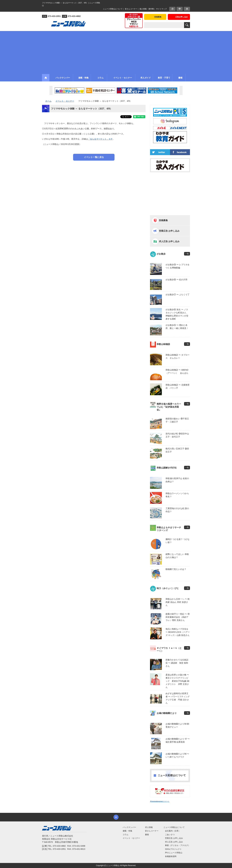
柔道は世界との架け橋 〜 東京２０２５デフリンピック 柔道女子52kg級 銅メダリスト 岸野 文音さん (178, 681)
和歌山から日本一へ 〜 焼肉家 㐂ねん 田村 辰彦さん (178, 602)
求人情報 (149, 827)
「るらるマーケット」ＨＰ (100, 139)
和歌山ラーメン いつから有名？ (177, 495)
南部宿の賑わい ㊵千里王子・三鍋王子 (177, 420)
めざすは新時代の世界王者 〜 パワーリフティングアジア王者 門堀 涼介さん (178, 698)
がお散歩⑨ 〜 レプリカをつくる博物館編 (178, 266)
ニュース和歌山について (113, 9)
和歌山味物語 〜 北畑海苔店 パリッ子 (178, 386)
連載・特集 (127, 831)
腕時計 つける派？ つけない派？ (178, 541)
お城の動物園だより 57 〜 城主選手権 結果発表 (178, 740)
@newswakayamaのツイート (160, 801)
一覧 (187, 254)
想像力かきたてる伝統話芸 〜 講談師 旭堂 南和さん (177, 663)
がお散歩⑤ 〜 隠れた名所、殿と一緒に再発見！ (177, 327)
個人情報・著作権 (147, 9)
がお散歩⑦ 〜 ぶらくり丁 (178, 295)
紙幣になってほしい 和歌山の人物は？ (177, 556)
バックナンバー (129, 827)
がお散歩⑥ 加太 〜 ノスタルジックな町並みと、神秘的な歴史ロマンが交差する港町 (177, 314)
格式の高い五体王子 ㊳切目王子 (177, 450)
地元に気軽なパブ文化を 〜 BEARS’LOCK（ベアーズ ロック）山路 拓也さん (178, 632)
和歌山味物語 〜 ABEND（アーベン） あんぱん (177, 371)
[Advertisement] (116, 52)
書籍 (147, 835)
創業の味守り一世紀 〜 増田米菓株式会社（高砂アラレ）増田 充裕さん (178, 617)
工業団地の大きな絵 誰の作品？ (177, 510)
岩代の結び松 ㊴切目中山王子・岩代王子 (177, 435)
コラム (126, 835)
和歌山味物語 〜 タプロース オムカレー (178, 356)
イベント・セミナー (131, 838)
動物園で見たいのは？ (176, 569)
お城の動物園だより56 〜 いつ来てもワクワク (177, 755)
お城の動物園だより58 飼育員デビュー (177, 725)
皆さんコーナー (131, 9)
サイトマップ (161, 9)
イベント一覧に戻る (94, 157)
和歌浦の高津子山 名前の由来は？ (177, 480)
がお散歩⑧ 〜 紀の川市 (177, 280)
